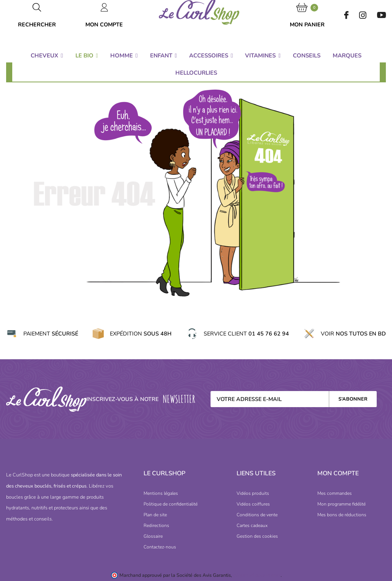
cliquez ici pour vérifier (257, 575)
